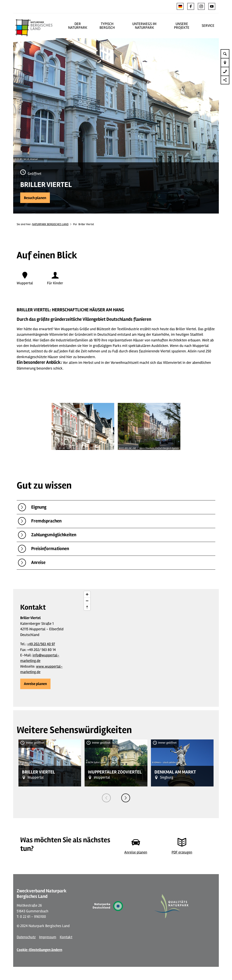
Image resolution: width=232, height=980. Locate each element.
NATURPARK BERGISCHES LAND (50, 224)
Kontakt (66, 937)
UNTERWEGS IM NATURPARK (144, 26)
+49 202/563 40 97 (41, 644)
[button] (191, 6)
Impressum (48, 937)
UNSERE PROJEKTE (182, 26)
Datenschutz (26, 937)
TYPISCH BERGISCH (107, 26)
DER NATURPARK (78, 26)
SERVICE (208, 26)
